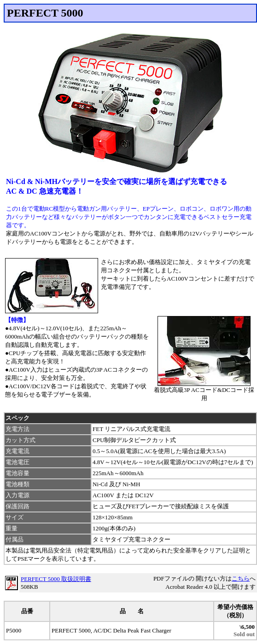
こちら (241, 578)
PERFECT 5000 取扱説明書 (56, 579)
